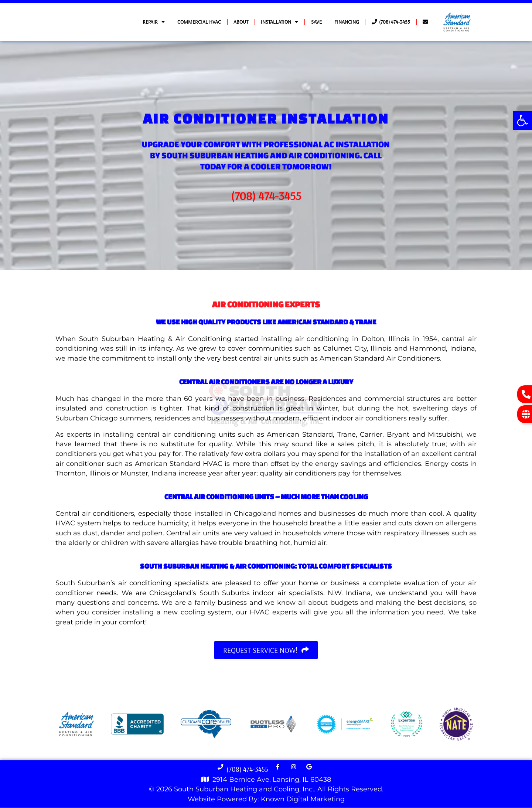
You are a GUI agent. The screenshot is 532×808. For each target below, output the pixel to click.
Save (316, 22)
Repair (154, 22)
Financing (347, 22)
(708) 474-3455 (391, 22)
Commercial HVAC (199, 22)
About (241, 22)
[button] (522, 120)
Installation (279, 22)
